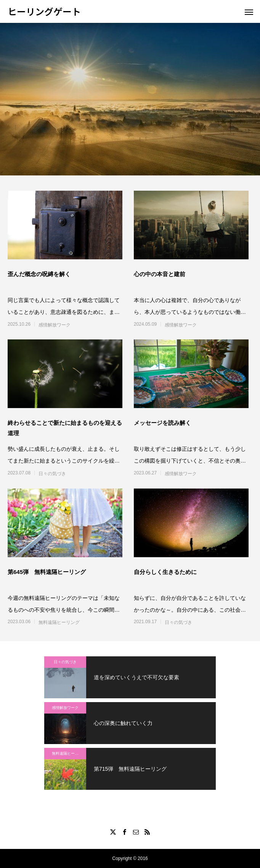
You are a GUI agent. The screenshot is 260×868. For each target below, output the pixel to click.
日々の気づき (52, 474)
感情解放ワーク (55, 325)
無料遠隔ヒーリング (59, 622)
